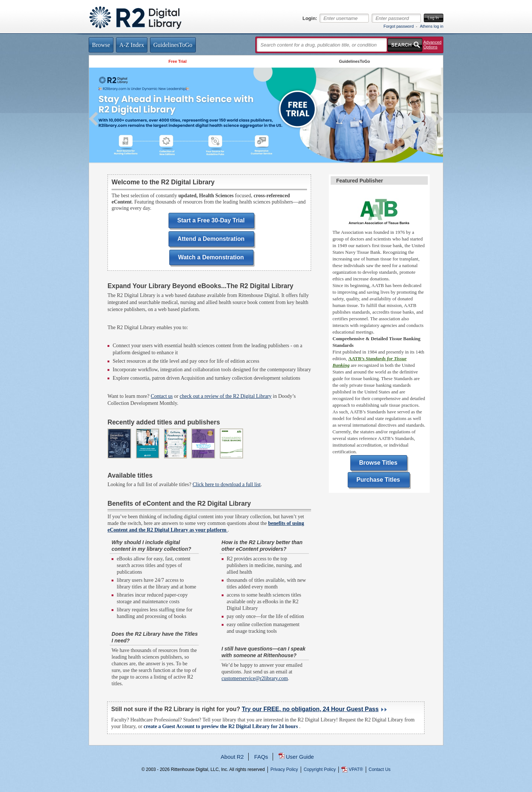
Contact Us (380, 769)
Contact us (162, 396)
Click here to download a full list (226, 484)
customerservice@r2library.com (255, 678)
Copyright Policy (320, 769)
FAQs (261, 757)
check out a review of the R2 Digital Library (226, 396)
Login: (310, 18)
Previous (94, 119)
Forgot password (399, 26)
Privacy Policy (284, 769)
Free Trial (178, 61)
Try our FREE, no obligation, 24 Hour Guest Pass (310, 709)
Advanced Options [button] (432, 45)
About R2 (232, 757)
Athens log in (432, 26)
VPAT (356, 769)
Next (438, 119)
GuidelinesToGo (354, 61)
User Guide (300, 757)
